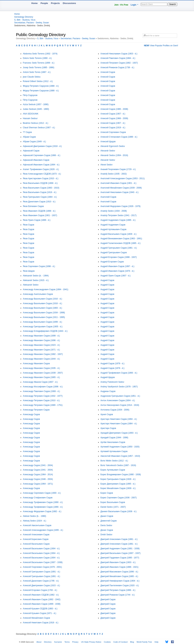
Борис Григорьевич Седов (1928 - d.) (118, 479)
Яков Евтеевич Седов (33, 206)
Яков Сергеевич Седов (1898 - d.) (39, 266)
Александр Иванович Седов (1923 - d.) (41, 345)
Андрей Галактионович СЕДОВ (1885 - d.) (121, 243)
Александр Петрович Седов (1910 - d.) (41, 400)
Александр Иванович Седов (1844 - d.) (41, 359)
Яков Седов (29, 225)
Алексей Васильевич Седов (36, 544)
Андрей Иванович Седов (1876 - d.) (117, 271)
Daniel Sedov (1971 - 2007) (113, 507)
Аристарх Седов (108, 428)
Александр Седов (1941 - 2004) (38, 465)
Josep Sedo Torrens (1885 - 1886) (39, 67)
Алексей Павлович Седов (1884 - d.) (118, 58)
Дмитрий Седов (108, 599)
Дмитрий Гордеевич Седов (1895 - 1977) (120, 558)
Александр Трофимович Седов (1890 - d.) (43, 502)
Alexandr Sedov (108, 151)
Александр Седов (31, 414)
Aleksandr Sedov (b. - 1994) (36, 276)
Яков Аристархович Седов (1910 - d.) (41, 178)
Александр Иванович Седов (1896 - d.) (41, 340)
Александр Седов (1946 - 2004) (38, 479)
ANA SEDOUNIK (31, 114)
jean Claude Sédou (32, 77)
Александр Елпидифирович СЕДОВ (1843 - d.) (45, 331)
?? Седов (27, 132)
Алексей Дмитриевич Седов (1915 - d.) (41, 585)
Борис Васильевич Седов (113, 502)
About (39, 642)
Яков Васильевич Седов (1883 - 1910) (41, 188)
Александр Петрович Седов (36, 410)
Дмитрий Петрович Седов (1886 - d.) (118, 590)
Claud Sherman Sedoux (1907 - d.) (39, 128)
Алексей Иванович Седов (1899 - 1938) (42, 604)
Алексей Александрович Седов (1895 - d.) (43, 530)
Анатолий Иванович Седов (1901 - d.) (118, 183)
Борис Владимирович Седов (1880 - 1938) (121, 474)
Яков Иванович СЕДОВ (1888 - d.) (39, 211)
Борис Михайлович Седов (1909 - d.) (118, 488)
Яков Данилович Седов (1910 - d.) (39, 202)
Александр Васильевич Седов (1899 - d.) (43, 322)
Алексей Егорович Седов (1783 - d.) (40, 590)
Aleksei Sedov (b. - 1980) (35, 516)
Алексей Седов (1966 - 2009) (114, 118)
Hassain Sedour (30, 118)
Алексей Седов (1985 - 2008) (114, 109)
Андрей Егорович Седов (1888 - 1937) (119, 257)
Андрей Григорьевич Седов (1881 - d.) (119, 248)
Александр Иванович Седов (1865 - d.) (41, 377)
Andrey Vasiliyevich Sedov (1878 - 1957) (119, 387)
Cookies (107, 642)
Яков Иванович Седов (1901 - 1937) (40, 215)
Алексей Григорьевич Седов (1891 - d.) (42, 572)
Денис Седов (107, 530)
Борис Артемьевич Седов (113, 470)
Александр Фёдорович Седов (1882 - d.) (42, 511)
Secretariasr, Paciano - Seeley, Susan (32, 23)
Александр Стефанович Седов (38, 498)
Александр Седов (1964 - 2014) (38, 474)
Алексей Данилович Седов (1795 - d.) (41, 581)
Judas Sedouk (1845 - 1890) (36, 109)
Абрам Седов (29, 137)
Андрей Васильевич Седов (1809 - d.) (119, 234)
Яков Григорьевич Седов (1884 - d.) (40, 197)
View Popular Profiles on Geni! (161, 46)
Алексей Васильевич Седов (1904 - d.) (41, 549)
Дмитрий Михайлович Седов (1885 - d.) (119, 576)
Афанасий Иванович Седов (36, 160)
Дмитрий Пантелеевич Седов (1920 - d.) (120, 585)
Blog (132, 642)
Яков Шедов (29, 271)
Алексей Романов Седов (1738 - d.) (117, 67)
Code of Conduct (120, 642)
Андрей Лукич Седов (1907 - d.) (116, 276)
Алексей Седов (108, 72)
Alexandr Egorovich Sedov (113, 146)
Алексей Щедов (108, 142)
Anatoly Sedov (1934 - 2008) (114, 211)
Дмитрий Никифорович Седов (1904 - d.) (120, 581)
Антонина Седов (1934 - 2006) (115, 410)
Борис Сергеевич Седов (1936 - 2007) (119, 498)
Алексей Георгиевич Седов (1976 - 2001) (42, 567)
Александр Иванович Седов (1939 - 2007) (43, 373)
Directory (48, 642)
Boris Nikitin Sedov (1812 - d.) (114, 461)
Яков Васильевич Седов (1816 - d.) (40, 192)
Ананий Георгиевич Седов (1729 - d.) (118, 169)
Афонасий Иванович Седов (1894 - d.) (41, 165)
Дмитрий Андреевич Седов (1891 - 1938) (120, 549)
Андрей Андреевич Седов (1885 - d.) (118, 220)
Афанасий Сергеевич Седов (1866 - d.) (42, 155)
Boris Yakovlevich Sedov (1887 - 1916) (118, 465)
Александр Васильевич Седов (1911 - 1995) (44, 317)
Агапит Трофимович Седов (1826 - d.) (41, 169)
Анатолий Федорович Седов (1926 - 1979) (121, 206)
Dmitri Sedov (106, 535)
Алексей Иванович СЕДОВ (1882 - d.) (41, 595)
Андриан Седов (108, 391)
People (44, 3)
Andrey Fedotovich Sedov (112, 382)
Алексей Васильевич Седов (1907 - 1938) (43, 562)
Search (172, 4)
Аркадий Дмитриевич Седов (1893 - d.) (119, 433)
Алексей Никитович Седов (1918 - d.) (41, 623)
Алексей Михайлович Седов (36, 618)
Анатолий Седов (108, 197)
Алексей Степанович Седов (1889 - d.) (119, 137)
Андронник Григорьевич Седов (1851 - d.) (120, 396)
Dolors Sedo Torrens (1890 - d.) (37, 58)
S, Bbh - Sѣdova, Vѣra (25, 20)
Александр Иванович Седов (36, 364)
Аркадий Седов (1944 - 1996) (114, 438)
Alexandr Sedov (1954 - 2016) (114, 155)
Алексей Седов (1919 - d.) (113, 128)
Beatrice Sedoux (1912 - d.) (36, 123)
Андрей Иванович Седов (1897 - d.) (117, 266)
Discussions (69, 3)
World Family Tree (144, 642)
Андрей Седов (107, 280)
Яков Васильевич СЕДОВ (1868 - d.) (40, 183)
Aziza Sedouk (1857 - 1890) (36, 104)
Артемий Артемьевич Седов (114, 451)
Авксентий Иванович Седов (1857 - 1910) (120, 456)
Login (134, 5)
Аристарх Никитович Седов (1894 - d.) (119, 419)
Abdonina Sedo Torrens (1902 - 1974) (40, 54)
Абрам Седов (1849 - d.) (34, 142)
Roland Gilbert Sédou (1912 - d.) (38, 81)
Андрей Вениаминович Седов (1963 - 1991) (121, 239)
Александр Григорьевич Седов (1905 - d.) (43, 327)
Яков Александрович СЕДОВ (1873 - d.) (42, 174)
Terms (67, 642)
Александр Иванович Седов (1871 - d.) (41, 350)
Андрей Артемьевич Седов (113, 229)
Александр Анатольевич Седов (38, 294)
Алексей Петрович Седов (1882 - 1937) (119, 63)
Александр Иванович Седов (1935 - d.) (41, 368)
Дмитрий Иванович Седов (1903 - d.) (118, 562)
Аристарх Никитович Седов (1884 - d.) (119, 424)
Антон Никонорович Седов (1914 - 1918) (120, 405)
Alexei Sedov (107, 165)
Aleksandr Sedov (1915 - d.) (36, 280)
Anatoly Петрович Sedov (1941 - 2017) (119, 215)
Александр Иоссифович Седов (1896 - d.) (43, 387)
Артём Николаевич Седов (113, 442)
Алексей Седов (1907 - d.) (113, 114)
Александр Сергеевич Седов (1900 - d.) (42, 493)
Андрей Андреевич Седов (113, 225)
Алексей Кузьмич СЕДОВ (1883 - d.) (40, 609)
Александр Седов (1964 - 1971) (38, 484)
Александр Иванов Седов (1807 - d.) (40, 382)
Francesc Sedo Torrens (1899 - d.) (39, 63)
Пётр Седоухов (30, 95)
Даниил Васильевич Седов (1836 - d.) (119, 511)
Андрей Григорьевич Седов (114, 253)
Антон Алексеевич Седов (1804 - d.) (118, 400)
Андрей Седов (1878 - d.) (113, 364)
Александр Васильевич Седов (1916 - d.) (43, 299)
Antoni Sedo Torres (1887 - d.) (37, 72)
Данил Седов (107, 516)
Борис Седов (107, 493)
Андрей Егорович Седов (112, 262)
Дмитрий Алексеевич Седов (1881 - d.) (119, 539)
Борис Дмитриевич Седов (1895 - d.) (118, 484)
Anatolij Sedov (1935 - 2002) (114, 174)
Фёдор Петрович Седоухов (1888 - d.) (41, 86)
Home (34, 3)
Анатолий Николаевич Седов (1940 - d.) (120, 192)
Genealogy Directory (24, 17)
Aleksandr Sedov (31, 285)
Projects (55, 3)
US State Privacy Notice (91, 642)
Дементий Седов (109, 521)
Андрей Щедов (108, 377)
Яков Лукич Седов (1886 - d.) (37, 220)
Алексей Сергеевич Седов (113, 132)
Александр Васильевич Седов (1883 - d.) (43, 308)
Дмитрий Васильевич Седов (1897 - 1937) (121, 553)
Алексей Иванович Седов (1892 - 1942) (42, 599)
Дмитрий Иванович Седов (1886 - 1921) (120, 567)
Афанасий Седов (31, 151)
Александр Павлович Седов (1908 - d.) (41, 391)
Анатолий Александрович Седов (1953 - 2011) (123, 178)
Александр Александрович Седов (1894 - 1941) (46, 289)
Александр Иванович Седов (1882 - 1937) (43, 354)
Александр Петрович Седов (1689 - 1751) (43, 405)
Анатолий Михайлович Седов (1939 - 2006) (121, 188)
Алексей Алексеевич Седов (36, 535)
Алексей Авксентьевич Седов (37, 525)
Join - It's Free (121, 5)
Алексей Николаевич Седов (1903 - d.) (119, 54)
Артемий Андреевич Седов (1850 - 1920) (120, 447)
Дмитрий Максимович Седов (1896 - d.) (119, 572)
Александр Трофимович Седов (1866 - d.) (43, 507)
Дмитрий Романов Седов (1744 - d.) (118, 595)
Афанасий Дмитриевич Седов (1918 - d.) (42, 146)
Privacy (75, 642)
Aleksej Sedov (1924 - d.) (35, 521)
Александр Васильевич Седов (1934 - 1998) (44, 313)
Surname (58, 642)
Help (156, 642)
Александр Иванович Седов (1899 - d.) (41, 336)
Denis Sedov (106, 525)
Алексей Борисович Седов (36, 539)
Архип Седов (107, 414)
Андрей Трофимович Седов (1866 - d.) (119, 373)
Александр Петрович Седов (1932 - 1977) (43, 396)
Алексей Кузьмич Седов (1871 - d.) (40, 613)
